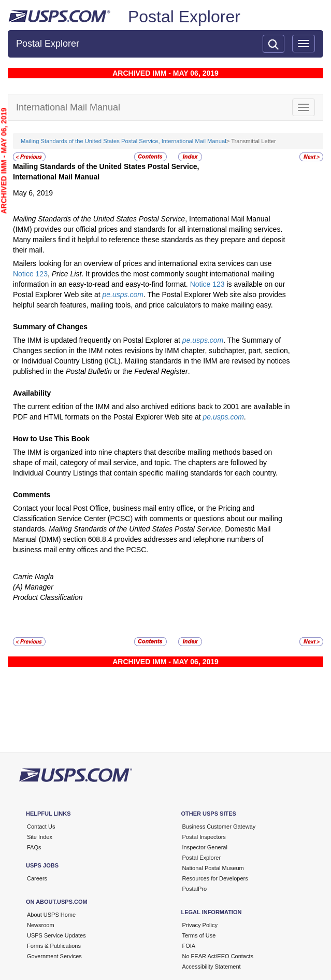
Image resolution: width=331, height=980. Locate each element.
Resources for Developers (215, 878)
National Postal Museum (213, 868)
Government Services (54, 956)
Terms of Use (199, 935)
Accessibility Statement (212, 967)
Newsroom (41, 925)
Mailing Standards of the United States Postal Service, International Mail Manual (124, 141)
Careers (37, 878)
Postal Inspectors (204, 837)
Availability (32, 393)
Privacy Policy (200, 925)
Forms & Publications (54, 946)
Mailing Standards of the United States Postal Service (99, 219)
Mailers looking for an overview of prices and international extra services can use (142, 263)
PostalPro (195, 889)
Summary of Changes (50, 327)
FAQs (34, 847)
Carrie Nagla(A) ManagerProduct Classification (48, 587)
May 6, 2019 (33, 193)
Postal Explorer (184, 17)
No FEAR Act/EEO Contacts (218, 956)
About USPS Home (51, 915)
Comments (32, 495)
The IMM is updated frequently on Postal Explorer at (98, 340)
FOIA (189, 946)
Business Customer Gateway (219, 827)
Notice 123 (30, 274)
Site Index (40, 837)
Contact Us (41, 827)
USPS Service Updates (56, 935)
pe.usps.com (123, 295)
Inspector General (205, 847)
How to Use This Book (51, 439)
